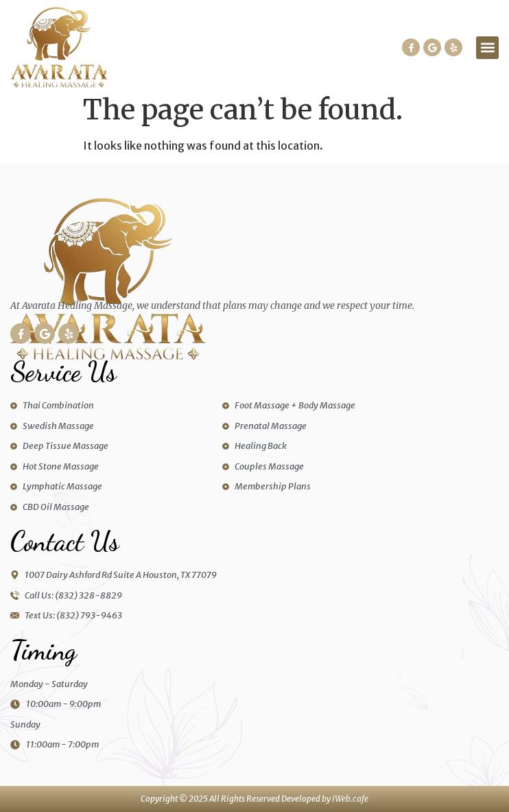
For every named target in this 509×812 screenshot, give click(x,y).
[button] (487, 48)
